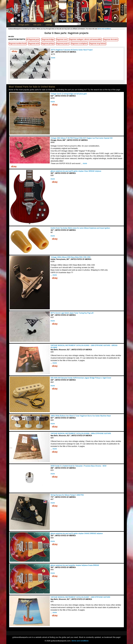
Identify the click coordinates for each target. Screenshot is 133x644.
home (13, 25)
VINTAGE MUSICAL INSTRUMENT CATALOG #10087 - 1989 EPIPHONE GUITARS (80, 597)
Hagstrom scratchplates (79, 44)
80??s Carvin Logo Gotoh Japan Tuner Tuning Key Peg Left (72, 313)
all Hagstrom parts (33, 39)
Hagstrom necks (34, 44)
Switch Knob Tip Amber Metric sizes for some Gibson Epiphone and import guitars (80, 228)
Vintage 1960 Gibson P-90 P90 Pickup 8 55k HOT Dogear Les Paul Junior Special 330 (82, 138)
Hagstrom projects (63, 44)
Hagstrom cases (62, 39)
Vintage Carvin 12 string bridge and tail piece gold (69, 94)
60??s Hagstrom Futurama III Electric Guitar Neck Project (72, 50)
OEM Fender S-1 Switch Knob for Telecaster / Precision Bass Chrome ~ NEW (78, 466)
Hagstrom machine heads (18, 44)
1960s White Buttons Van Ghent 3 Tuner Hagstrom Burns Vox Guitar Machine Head (81, 416)
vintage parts (24, 25)
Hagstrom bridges (48, 39)
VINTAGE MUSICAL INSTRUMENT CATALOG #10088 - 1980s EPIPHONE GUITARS (81, 433)
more (53, 58)
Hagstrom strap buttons (98, 44)
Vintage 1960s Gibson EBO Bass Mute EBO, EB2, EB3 (71, 257)
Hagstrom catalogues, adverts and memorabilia (85, 39)
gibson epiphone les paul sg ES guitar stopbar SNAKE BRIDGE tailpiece (77, 533)
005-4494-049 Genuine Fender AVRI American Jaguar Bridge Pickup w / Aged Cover (81, 378)
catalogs (49, 25)
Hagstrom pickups (48, 44)
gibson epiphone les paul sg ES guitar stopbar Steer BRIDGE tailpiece (76, 171)
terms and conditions (104, 29)
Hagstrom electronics (111, 39)
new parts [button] (38, 25)
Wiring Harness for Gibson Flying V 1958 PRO (67, 495)
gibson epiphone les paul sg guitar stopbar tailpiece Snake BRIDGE (75, 565)
